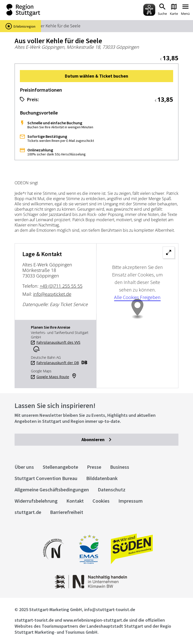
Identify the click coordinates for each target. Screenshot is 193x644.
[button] (97, 76)
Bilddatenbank (102, 478)
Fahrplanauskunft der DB (58, 363)
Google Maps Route (53, 377)
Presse (94, 467)
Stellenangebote (60, 467)
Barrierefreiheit (67, 512)
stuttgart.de (28, 512)
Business (120, 467)
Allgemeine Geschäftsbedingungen (52, 489)
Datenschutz (112, 489)
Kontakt (75, 501)
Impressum (131, 501)
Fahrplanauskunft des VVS (58, 342)
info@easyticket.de (52, 294)
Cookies (101, 501)
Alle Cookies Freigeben (137, 297)
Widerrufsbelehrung (36, 501)
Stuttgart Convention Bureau (46, 478)
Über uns (24, 467)
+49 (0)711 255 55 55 (61, 286)
